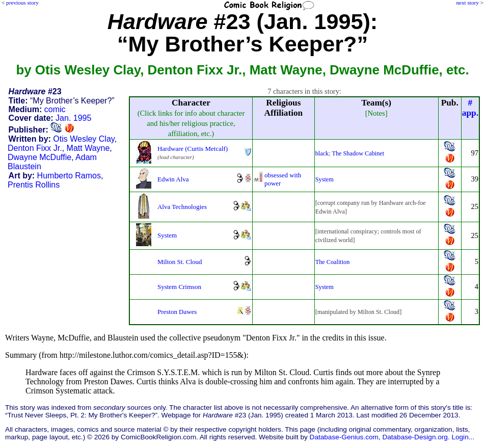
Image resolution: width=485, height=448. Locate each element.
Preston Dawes (177, 312)
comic (55, 109)
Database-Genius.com (344, 437)
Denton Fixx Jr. (35, 148)
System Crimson (179, 287)
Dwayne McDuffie (39, 157)
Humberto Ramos (69, 176)
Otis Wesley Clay (84, 139)
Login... (463, 437)
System (325, 179)
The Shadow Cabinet (358, 153)
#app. (470, 108)
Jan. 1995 (73, 118)
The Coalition (333, 262)
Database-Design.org (415, 437)
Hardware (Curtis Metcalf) (193, 149)
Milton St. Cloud (180, 262)
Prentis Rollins (34, 185)
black (322, 153)
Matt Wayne (88, 148)
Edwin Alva (173, 179)
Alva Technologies (182, 207)
